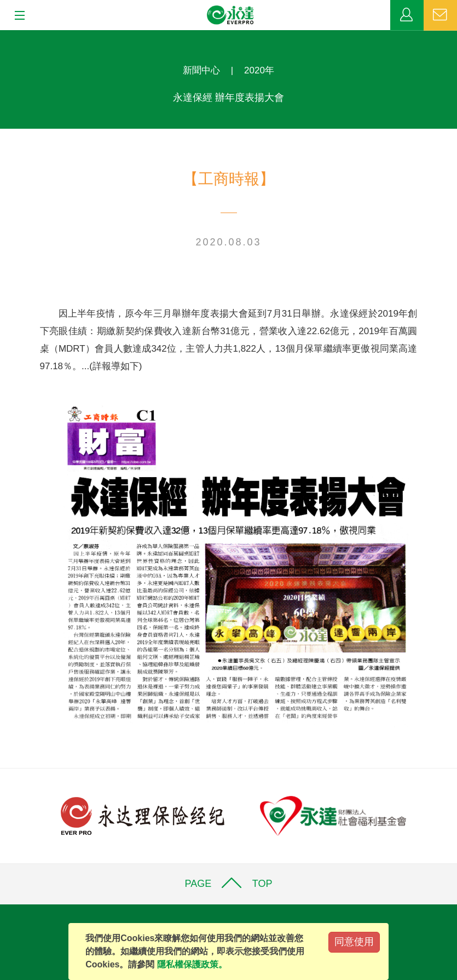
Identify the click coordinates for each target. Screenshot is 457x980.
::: (4, 36)
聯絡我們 (440, 15)
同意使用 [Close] (354, 942)
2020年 (259, 70)
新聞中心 (201, 70)
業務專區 (407, 15)
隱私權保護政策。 (192, 964)
